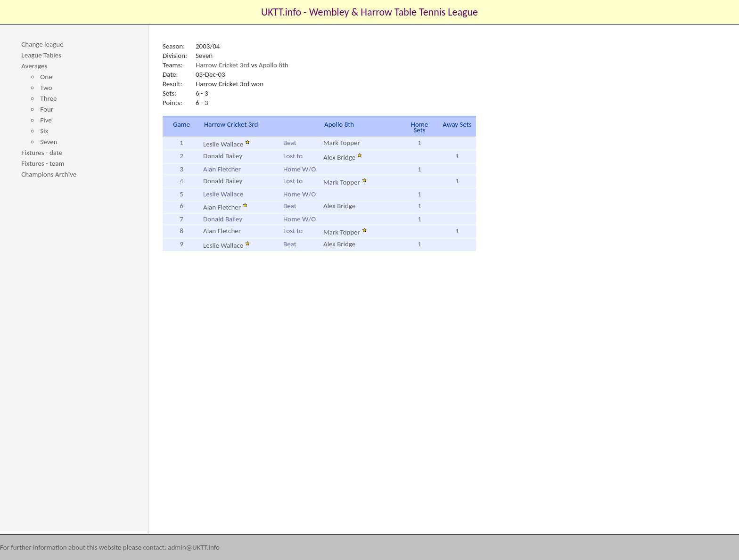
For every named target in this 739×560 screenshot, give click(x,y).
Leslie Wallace (226, 144)
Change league (42, 44)
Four (47, 109)
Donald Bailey (223, 156)
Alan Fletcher (225, 207)
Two (46, 88)
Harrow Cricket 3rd (222, 65)
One (46, 77)
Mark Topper (342, 143)
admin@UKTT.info (194, 547)
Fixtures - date (42, 153)
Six (44, 131)
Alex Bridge (343, 157)
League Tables (41, 55)
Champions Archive (49, 174)
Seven (49, 142)
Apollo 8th (274, 65)
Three (48, 98)
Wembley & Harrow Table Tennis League (394, 12)
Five (46, 120)
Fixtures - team (43, 163)
